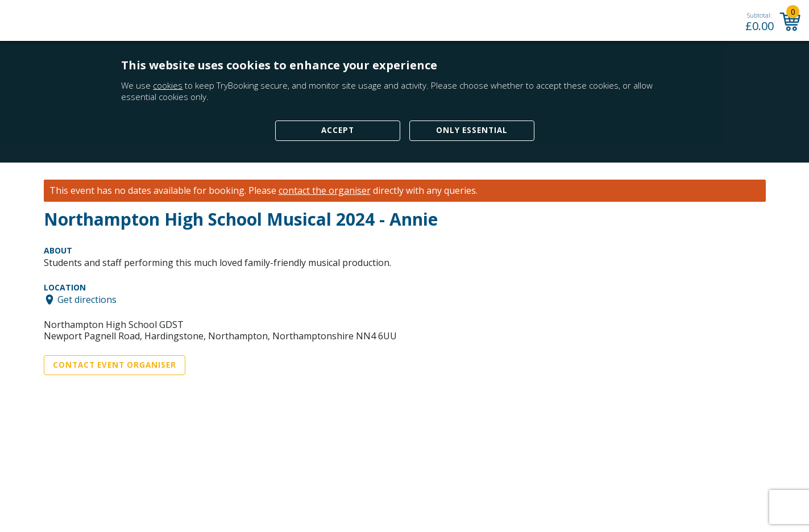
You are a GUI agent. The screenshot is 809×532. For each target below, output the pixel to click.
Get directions (87, 300)
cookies (168, 85)
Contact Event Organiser (115, 365)
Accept (338, 130)
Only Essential (472, 130)
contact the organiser (325, 191)
